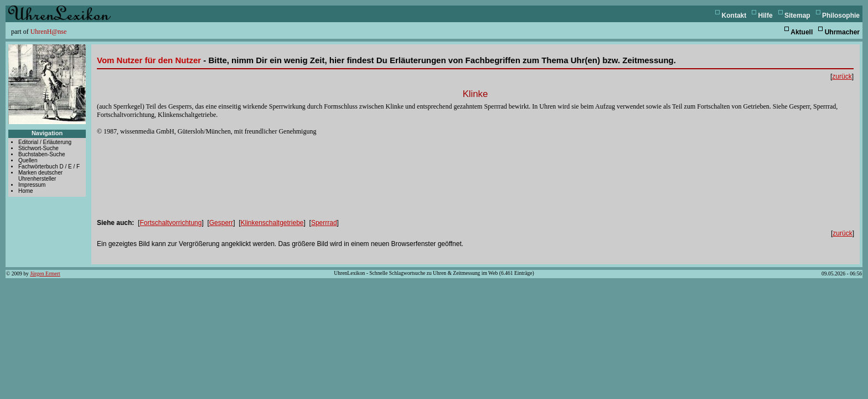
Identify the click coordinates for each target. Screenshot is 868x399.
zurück (842, 76)
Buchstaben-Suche (42, 154)
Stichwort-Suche (38, 148)
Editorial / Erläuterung (45, 142)
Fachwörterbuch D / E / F (49, 167)
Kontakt (734, 16)
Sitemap (797, 16)
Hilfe (766, 16)
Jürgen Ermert (45, 273)
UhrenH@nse (49, 32)
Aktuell (802, 32)
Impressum (32, 185)
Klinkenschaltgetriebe (272, 223)
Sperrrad (324, 223)
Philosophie (841, 16)
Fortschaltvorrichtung (170, 223)
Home (26, 191)
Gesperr (221, 223)
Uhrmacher (842, 32)
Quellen (28, 160)
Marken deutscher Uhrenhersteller (40, 176)
